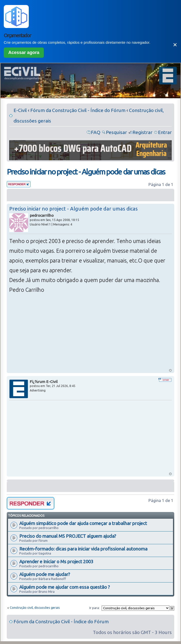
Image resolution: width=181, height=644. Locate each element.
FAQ (96, 132)
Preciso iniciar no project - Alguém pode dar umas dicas (86, 172)
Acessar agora (24, 52)
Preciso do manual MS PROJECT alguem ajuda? (68, 536)
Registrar (142, 132)
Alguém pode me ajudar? (45, 574)
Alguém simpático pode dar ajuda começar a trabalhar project (83, 523)
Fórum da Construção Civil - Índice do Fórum (78, 110)
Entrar (165, 132)
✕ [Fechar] (175, 45)
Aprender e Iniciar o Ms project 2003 (56, 561)
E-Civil (20, 110)
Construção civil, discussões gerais (35, 607)
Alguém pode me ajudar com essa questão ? (65, 587)
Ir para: (95, 608)
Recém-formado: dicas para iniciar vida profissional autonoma (83, 549)
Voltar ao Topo (170, 370)
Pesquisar (116, 132)
